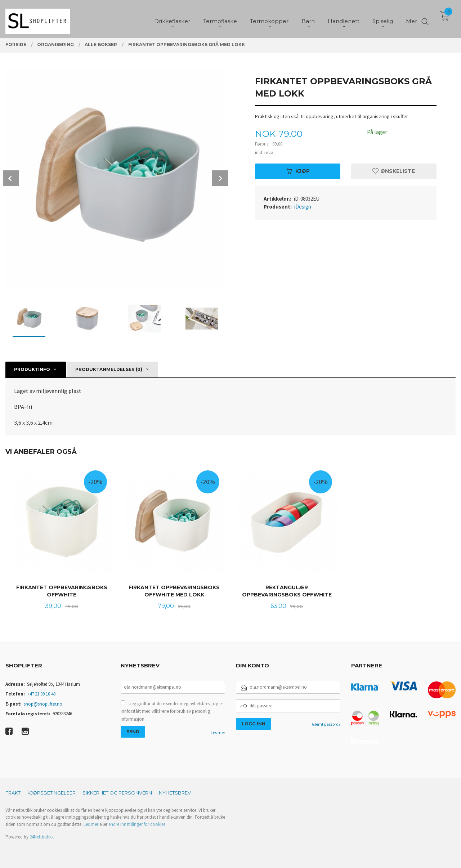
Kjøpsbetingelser (52, 793)
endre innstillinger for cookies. (137, 824)
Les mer (218, 732)
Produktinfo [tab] (32, 369)
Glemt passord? (326, 724)
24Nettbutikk (42, 837)
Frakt (13, 793)
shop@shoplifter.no (43, 704)
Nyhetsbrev (175, 793)
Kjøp (298, 171)
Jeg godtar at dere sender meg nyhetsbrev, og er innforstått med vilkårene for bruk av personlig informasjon (172, 711)
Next (220, 178)
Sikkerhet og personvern (117, 793)
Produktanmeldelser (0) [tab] (109, 369)
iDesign (303, 207)
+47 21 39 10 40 (41, 694)
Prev (11, 178)
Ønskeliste (394, 171)
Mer (411, 18)
